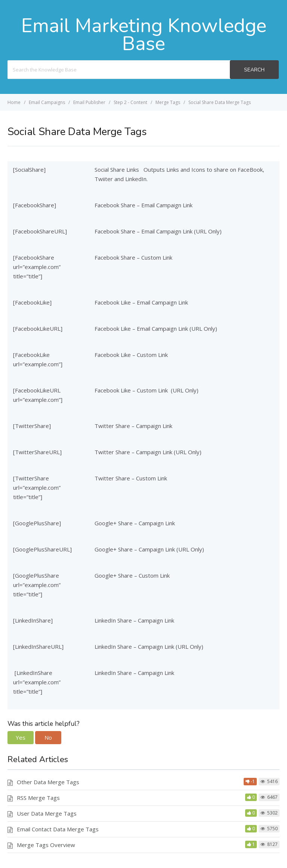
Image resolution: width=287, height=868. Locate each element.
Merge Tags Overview (46, 845)
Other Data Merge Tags (48, 782)
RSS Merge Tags (38, 798)
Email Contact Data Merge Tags (58, 829)
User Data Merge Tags (47, 813)
